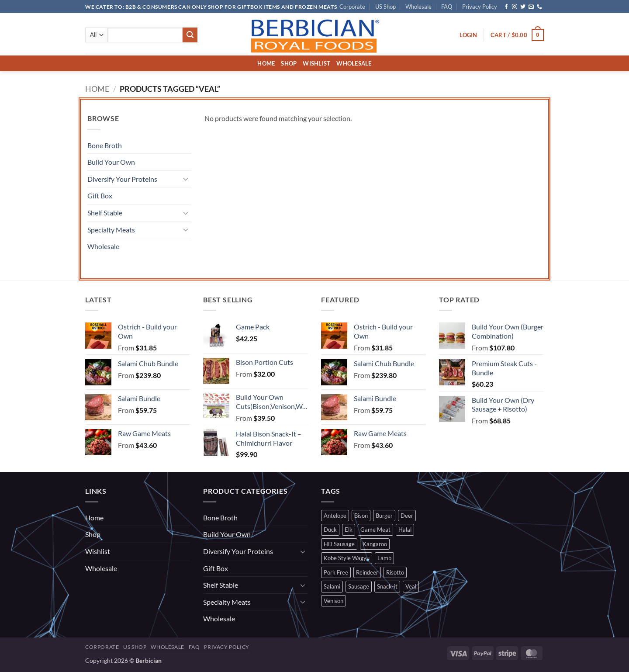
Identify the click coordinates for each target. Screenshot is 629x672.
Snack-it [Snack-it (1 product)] (387, 586)
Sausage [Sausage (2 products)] (359, 586)
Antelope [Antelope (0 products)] (335, 516)
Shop (289, 63)
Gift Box (100, 196)
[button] (468, 35)
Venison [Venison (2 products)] (334, 601)
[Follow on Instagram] (515, 7)
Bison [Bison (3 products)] (361, 516)
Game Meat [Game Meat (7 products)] (375, 530)
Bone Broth (105, 145)
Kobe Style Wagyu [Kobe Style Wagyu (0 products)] (347, 558)
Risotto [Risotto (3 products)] (395, 572)
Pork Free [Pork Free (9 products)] (336, 572)
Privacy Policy (480, 7)
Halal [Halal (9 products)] (405, 530)
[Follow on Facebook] (506, 7)
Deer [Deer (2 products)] (407, 516)
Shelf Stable (105, 213)
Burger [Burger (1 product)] (384, 516)
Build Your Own (111, 162)
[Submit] (190, 35)
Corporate (352, 7)
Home (266, 63)
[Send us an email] (531, 7)
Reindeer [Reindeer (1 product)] (367, 572)
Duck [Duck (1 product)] (330, 530)
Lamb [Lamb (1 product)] (384, 558)
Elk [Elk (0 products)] (349, 530)
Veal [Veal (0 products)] (411, 586)
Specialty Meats (111, 230)
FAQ (447, 7)
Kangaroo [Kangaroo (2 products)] (375, 544)
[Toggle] (186, 179)
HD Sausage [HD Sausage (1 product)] (339, 544)
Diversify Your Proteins (122, 179)
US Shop (385, 7)
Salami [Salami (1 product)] (332, 586)
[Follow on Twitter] (523, 7)
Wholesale (418, 7)
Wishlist (316, 63)
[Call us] (539, 7)
